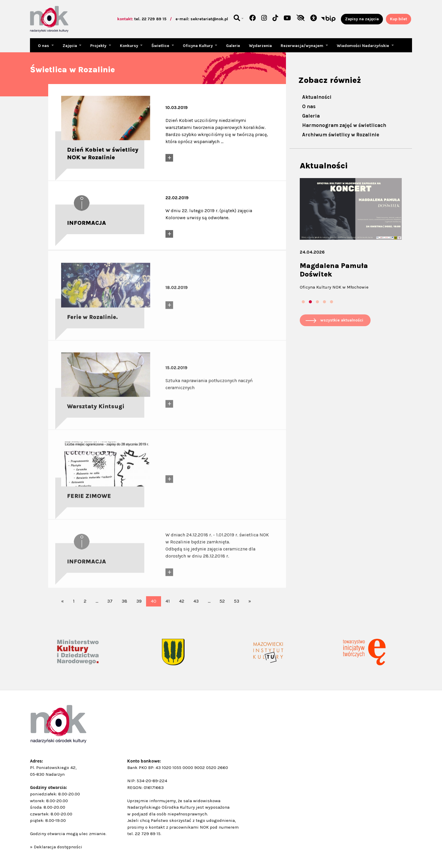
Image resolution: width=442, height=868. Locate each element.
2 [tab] (310, 302)
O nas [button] (44, 46)
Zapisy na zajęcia (362, 19)
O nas (309, 106)
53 (237, 601)
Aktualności (317, 97)
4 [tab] (324, 302)
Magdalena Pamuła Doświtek (334, 270)
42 (182, 601)
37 (110, 601)
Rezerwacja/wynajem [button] (303, 46)
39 (139, 601)
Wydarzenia (260, 46)
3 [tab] (317, 302)
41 (168, 601)
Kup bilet (399, 19)
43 (196, 601)
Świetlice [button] (161, 46)
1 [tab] (303, 302)
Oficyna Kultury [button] (198, 46)
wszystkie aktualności (342, 320)
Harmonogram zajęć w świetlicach (344, 125)
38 (124, 601)
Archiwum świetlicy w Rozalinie (341, 135)
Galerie (233, 46)
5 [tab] (331, 302)
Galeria (311, 116)
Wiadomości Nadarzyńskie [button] (364, 46)
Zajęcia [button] (70, 46)
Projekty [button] (99, 46)
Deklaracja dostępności (58, 847)
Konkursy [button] (130, 46)
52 (222, 601)
